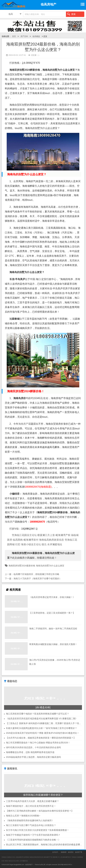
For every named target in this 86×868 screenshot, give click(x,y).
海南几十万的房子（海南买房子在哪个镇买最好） (37, 579)
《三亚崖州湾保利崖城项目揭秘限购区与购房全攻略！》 (33, 840)
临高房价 (71, 852)
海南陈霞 (64, 852)
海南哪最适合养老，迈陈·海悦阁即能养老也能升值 (30, 752)
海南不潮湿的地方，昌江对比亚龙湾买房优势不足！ (31, 806)
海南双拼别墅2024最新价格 (22, 566)
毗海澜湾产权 (63, 535)
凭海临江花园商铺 (77, 857)
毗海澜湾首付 (31, 540)
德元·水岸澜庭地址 (52, 544)
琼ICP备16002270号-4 (65, 865)
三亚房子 (45, 298)
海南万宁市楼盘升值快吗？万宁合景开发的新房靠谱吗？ (33, 835)
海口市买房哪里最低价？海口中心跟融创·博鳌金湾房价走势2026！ (38, 743)
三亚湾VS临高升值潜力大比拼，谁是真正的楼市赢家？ (32, 801)
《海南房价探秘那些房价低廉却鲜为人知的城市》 (30, 820)
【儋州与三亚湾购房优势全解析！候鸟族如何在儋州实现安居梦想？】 (40, 811)
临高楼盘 (36, 36)
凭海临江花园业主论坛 (24, 535)
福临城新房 (20, 857)
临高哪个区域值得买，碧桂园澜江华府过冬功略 (36, 574)
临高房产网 (79, 852)
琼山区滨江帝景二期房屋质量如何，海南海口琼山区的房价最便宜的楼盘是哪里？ (45, 845)
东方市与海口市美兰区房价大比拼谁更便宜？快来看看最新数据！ (37, 830)
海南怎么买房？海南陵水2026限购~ (23, 816)
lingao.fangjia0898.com (17, 865)
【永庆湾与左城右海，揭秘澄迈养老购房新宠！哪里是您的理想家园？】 (41, 738)
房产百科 (24, 36)
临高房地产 (29, 865)
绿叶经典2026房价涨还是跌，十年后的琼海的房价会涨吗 (33, 747)
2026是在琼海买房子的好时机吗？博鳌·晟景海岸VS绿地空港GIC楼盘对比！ (43, 733)
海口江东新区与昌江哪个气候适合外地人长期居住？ (31, 825)
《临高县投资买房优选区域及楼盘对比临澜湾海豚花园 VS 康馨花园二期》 (42, 719)
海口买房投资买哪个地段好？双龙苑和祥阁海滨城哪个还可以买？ (37, 714)
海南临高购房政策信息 (51, 540)
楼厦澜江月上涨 (46, 535)
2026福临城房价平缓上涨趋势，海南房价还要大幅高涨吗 (33, 757)
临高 (11, 14)
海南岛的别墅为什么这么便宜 (50, 566)
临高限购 (18, 540)
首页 (14, 36)
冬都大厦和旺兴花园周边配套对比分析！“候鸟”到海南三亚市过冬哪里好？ (41, 728)
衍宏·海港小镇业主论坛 (28, 544)
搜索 (71, 14)
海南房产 (23, 424)
